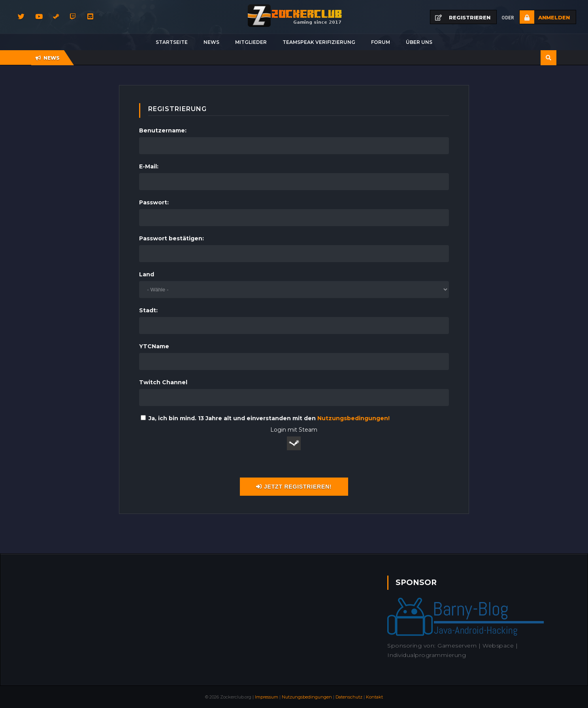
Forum (381, 42)
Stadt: (148, 310)
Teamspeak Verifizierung (319, 42)
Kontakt (374, 697)
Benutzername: (163, 130)
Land (147, 274)
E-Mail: (149, 166)
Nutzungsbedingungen (307, 697)
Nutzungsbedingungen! (353, 418)
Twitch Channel (163, 382)
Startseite (172, 42)
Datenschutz (349, 697)
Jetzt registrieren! (294, 487)
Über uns (419, 42)
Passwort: (154, 202)
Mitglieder (251, 42)
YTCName (154, 346)
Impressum (267, 697)
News (211, 42)
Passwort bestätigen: (171, 238)
